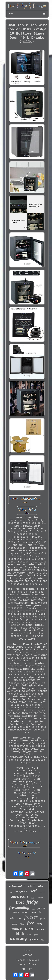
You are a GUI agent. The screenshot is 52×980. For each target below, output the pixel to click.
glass (36, 935)
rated (22, 924)
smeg (39, 924)
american (19, 896)
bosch (16, 912)
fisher (11, 892)
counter (42, 892)
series (19, 919)
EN (23, 969)
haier (29, 935)
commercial (36, 912)
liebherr (41, 898)
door (29, 928)
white (31, 886)
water (24, 912)
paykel (43, 919)
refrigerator (17, 886)
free (31, 923)
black (20, 934)
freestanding (19, 908)
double (33, 898)
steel (33, 891)
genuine (34, 939)
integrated (21, 891)
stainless (16, 929)
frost (20, 902)
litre (43, 940)
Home (27, 950)
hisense (40, 930)
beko (33, 909)
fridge (32, 902)
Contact (27, 955)
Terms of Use (27, 965)
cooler (15, 924)
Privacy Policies (27, 960)
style (12, 918)
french (41, 908)
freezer (31, 917)
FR (31, 969)
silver (41, 886)
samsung (18, 939)
